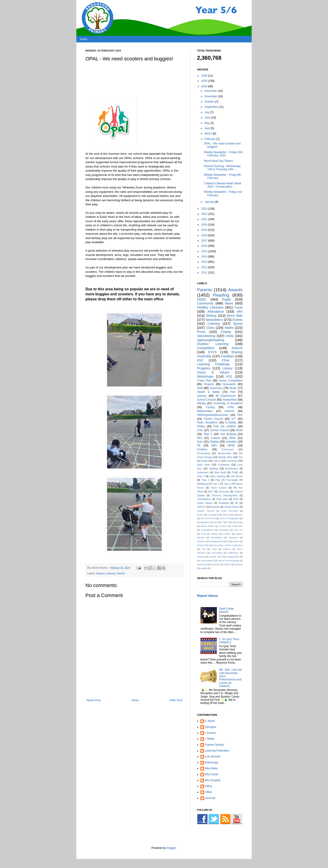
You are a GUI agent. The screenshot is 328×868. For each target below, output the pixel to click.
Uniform (227, 549)
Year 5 (217, 461)
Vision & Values (213, 372)
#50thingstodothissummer (213, 415)
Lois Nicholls (213, 757)
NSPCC (201, 507)
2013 (205, 262)
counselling (217, 553)
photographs (203, 522)
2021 (205, 219)
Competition (206, 348)
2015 (205, 251)
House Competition (231, 381)
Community (205, 303)
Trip (203, 549)
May (208, 123)
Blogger (171, 848)
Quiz (200, 442)
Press (201, 332)
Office (209, 786)
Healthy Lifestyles (210, 307)
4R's (200, 438)
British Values (208, 526)
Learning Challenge (213, 364)
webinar (239, 564)
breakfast (224, 503)
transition (215, 564)
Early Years (204, 465)
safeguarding (233, 557)
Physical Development (225, 495)
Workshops (205, 376)
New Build (220, 472)
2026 (205, 76)
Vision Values (205, 503)
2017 (205, 241)
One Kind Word (208, 518)
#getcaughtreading (211, 340)
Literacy (202, 396)
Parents (121, 573)
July (207, 112)
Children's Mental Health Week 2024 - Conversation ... (223, 185)
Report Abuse (207, 596)
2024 (205, 86)
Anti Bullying (228, 434)
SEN (214, 446)
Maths (229, 328)
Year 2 (227, 484)
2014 (205, 257)
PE (199, 446)
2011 (205, 273)
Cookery (202, 449)
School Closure (206, 400)
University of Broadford (228, 403)
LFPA (231, 407)
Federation (203, 472)
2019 (205, 230)
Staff (200, 388)
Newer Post (94, 700)
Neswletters (217, 537)
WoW (239, 430)
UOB (214, 549)
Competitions (207, 530)
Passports (233, 537)
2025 (205, 81)
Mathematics (205, 411)
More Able (235, 316)
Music (233, 388)
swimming (202, 564)
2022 (205, 214)
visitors (227, 564)
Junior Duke (228, 515)
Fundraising (203, 453)
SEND (231, 446)
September (212, 107)
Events (238, 320)
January (210, 202)
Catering (214, 324)
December (211, 91)
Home (84, 39)
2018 (205, 235)
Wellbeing (202, 484)
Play (218, 480)
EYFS (213, 352)
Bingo (240, 522)
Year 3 (205, 480)
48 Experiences (225, 396)
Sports (238, 324)
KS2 (200, 360)
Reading (221, 295)
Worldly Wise (225, 457)
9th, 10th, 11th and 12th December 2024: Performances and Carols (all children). (231, 678)
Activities (231, 442)
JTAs (200, 430)
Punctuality (232, 480)
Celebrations (204, 499)
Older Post (176, 700)
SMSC (202, 299)
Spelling (213, 469)
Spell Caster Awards (227, 610)
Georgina (211, 727)
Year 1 (216, 484)
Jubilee (214, 534)
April (208, 128)
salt (215, 522)
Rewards (215, 507)
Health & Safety (208, 392)
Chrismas (224, 492)
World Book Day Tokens (218, 161)
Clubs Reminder (229, 511)
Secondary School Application (228, 545)
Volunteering (206, 336)
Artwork (237, 348)
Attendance (216, 312)
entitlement (233, 553)
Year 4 (201, 476)
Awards (235, 290)
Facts (239, 307)
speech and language (229, 560)
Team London (219, 488)
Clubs (210, 328)
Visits (230, 336)
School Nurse (232, 507)
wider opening (217, 476)
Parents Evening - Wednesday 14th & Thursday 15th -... (222, 168)
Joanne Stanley (214, 745)
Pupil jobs (222, 499)
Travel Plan (204, 381)
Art (236, 503)
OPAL (232, 438)
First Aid (238, 530)
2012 (205, 267)
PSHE (235, 472)
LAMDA (227, 534)
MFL (240, 515)
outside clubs (216, 557)
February (210, 139)
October (210, 102)
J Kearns (210, 733)
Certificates (237, 526)
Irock (203, 534)
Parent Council (213, 419)
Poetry (201, 426)
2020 (205, 225)
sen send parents (206, 560)
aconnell (210, 798)
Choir (225, 360)
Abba (230, 522)
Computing (224, 530)
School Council (220, 430)
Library (228, 368)
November (211, 96)
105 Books (237, 476)
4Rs (240, 312)
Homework (229, 384)
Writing (211, 316)
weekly (204, 568)
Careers (216, 438)
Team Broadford (207, 422)
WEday (201, 403)
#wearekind (230, 400)
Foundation (213, 515)
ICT (234, 419)
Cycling (210, 407)
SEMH (236, 541)
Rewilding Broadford (219, 541)
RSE (236, 499)
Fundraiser (224, 465)
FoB (233, 392)
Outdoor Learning (105, 573)
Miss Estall (211, 774)
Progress (204, 368)
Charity (226, 332)
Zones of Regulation (229, 518)
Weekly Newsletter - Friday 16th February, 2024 (223, 154)
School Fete (203, 545)
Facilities (228, 356)
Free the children (225, 426)
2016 (205, 246)
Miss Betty (211, 768)
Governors (216, 388)
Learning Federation (217, 751)
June (208, 118)
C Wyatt (210, 721)
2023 (205, 209)
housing (201, 557)
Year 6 (208, 434)
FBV (240, 415)
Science (229, 411)
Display (214, 442)
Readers (201, 541)
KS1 (229, 376)
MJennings (212, 762)
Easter (200, 515)
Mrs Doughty (213, 780)
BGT (211, 492)
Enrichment (232, 469)
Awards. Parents (206, 511)
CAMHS (223, 526)
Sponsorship (224, 453)
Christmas (232, 461)
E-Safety (231, 422)
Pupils (227, 299)
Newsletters (214, 320)
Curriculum (228, 449)
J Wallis (210, 739)
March (209, 134)
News (229, 303)
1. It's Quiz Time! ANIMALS (229, 641)
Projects (209, 384)
